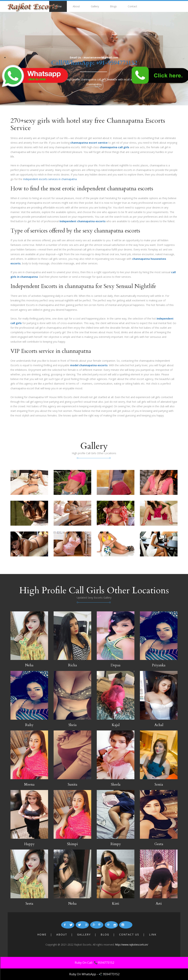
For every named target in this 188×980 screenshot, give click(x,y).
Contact (132, 6)
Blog (105, 934)
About (76, 6)
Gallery (95, 6)
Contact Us (129, 934)
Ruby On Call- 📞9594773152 (94, 963)
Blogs (113, 6)
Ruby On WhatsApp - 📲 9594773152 (94, 974)
